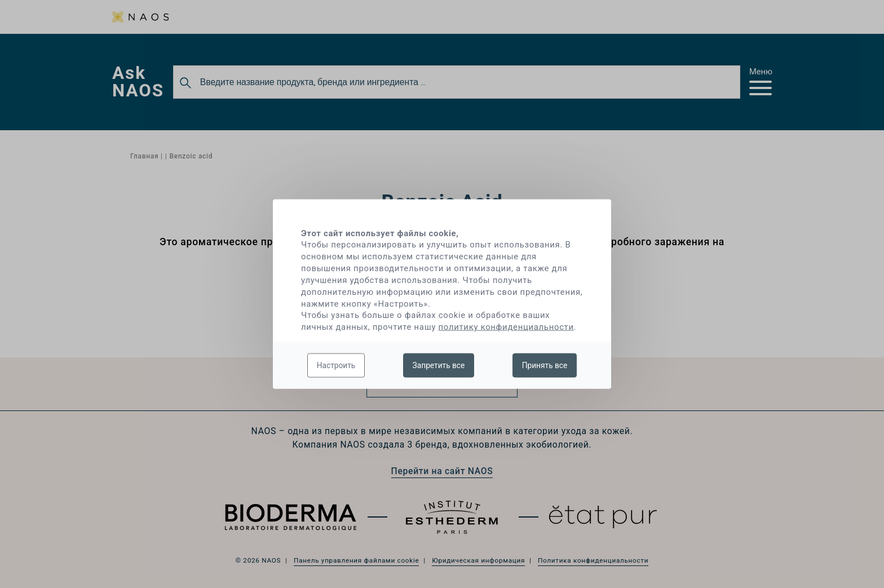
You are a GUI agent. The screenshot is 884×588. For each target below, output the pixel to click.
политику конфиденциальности (506, 327)
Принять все (545, 365)
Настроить (336, 365)
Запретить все (439, 365)
